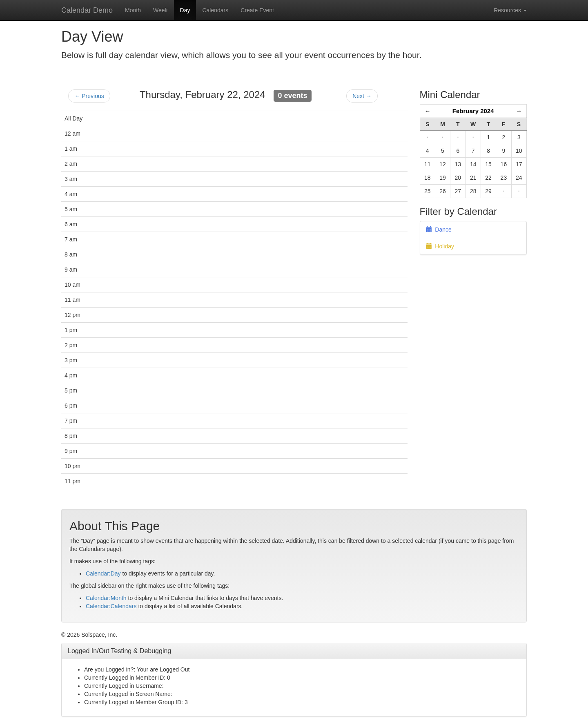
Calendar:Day (103, 573)
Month (133, 10)
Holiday (440, 246)
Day (185, 10)
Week (160, 10)
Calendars (215, 10)
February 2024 (473, 111)
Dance (439, 230)
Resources (510, 10)
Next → (362, 96)
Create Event (257, 10)
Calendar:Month (106, 598)
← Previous (89, 96)
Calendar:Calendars (111, 606)
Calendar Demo (87, 10)
